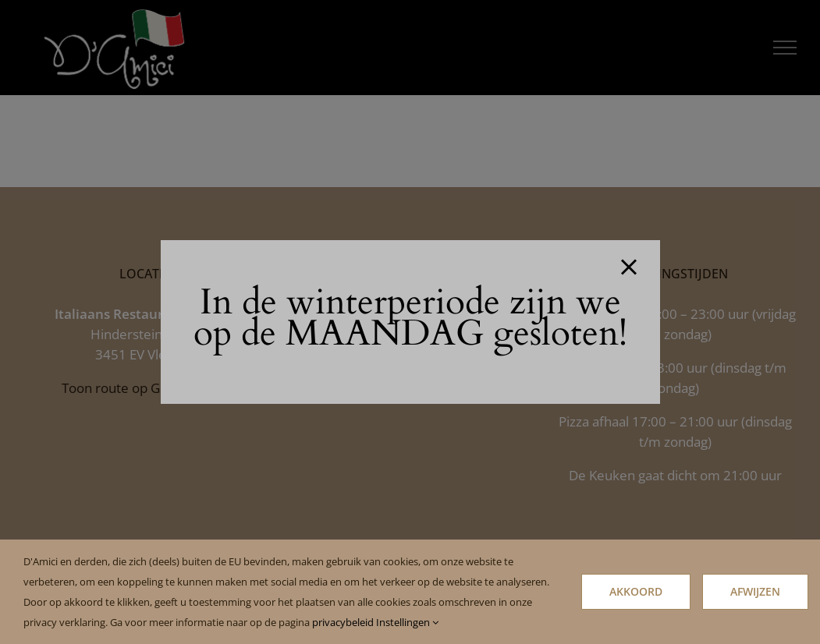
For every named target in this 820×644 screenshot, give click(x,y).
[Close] (629, 267)
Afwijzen (755, 591)
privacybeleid (343, 622)
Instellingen (407, 622)
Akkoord (636, 591)
